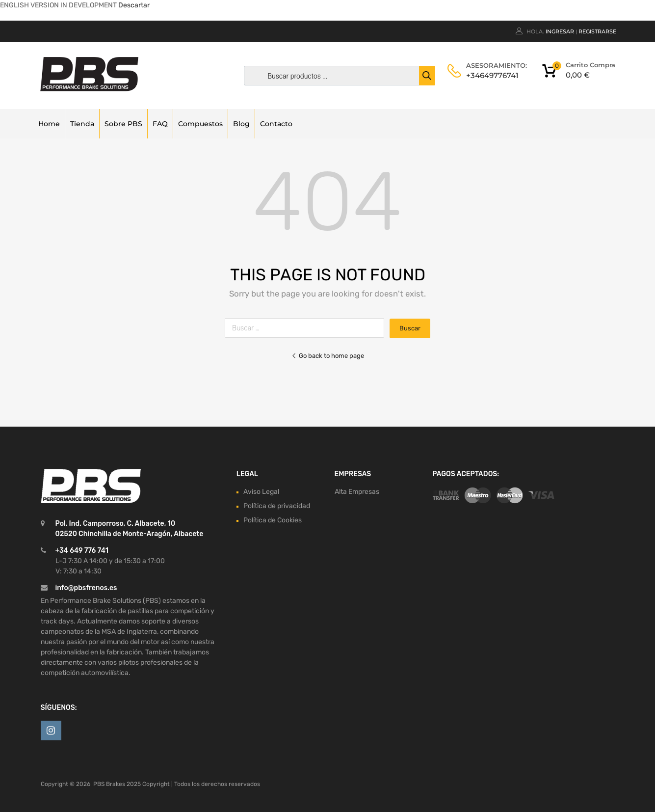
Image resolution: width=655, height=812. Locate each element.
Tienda (82, 124)
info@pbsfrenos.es (86, 588)
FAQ (160, 124)
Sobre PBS (123, 124)
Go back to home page (328, 356)
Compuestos (200, 124)
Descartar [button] (134, 5)
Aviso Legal (261, 492)
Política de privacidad (277, 506)
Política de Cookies (273, 520)
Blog (241, 124)
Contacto (276, 124)
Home (49, 124)
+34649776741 (490, 75)
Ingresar (560, 31)
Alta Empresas (357, 492)
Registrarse (597, 31)
